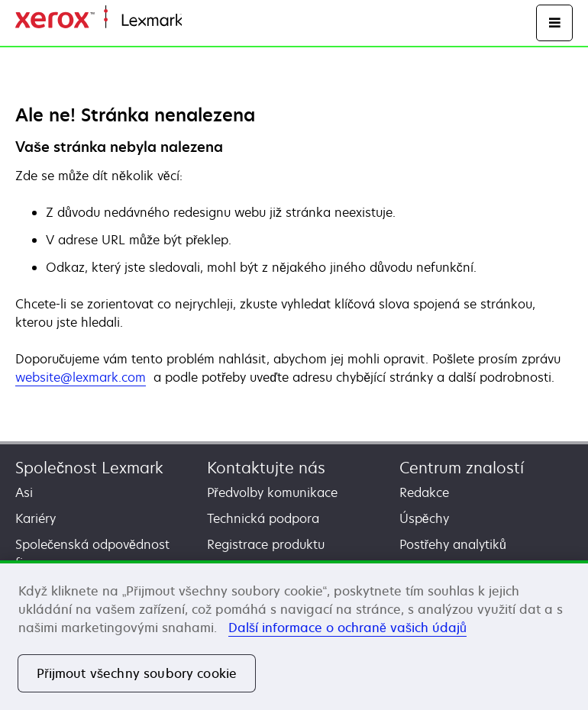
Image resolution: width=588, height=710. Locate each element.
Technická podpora (263, 518)
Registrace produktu (266, 544)
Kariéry (36, 518)
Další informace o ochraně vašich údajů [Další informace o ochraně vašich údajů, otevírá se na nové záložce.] (347, 628)
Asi (24, 492)
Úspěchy (424, 518)
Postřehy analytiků (453, 544)
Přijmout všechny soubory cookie (137, 673)
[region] (294, 635)
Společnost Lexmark (89, 468)
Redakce (424, 492)
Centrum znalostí (462, 468)
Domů (197, 21)
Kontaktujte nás (266, 468)
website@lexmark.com (81, 377)
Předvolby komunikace (272, 492)
